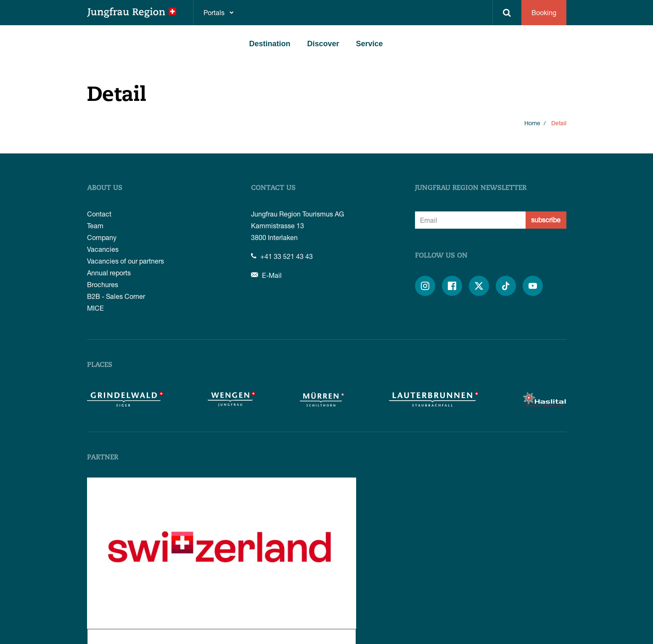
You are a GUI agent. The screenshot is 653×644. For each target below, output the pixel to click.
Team (95, 226)
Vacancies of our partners (126, 261)
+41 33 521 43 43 (282, 256)
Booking (544, 12)
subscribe (546, 220)
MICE (95, 308)
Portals (214, 12)
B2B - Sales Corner (116, 296)
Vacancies (103, 249)
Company (102, 237)
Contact (99, 214)
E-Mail (266, 275)
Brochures (103, 284)
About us (105, 188)
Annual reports (109, 273)
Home (532, 123)
